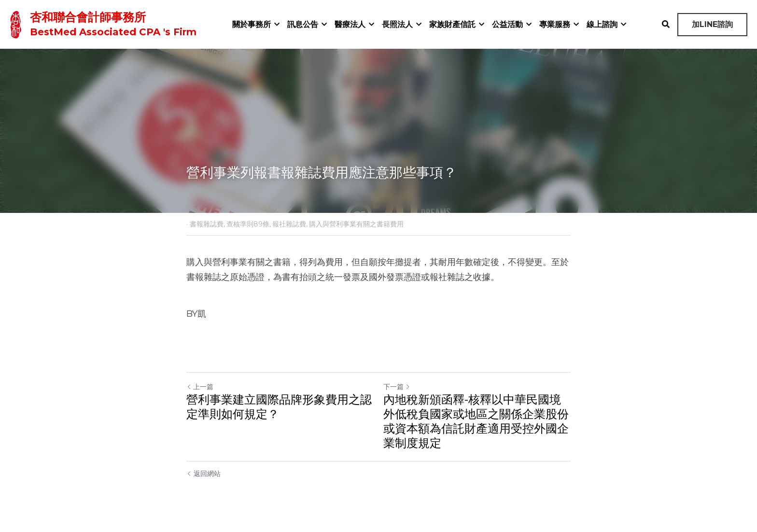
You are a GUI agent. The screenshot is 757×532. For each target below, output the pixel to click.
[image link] (16, 23)
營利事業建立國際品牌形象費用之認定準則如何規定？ (279, 407)
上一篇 (200, 387)
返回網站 (203, 474)
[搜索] (666, 24)
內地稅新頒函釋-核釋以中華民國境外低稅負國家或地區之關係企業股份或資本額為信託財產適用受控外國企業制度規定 (476, 421)
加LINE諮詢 (712, 24)
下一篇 (397, 387)
